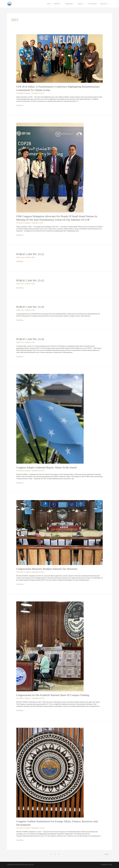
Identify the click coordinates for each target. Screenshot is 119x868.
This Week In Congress (23, 93)
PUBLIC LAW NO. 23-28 (30, 339)
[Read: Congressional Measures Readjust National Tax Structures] (60, 533)
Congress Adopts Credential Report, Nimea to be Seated (46, 467)
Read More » (20, 105)
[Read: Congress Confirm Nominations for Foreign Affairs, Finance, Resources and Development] (50, 773)
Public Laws (20, 257)
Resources (104, 4)
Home (52, 4)
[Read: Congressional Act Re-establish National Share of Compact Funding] (50, 646)
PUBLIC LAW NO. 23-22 (30, 254)
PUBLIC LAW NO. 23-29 (30, 307)
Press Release (93, 4)
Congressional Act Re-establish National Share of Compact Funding (53, 695)
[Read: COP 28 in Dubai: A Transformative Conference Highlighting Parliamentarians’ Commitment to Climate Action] (60, 58)
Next (107, 854)
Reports (81, 4)
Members (59, 4)
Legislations (71, 4)
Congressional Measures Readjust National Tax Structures (47, 569)
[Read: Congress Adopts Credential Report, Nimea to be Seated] (50, 419)
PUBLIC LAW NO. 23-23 (30, 280)
